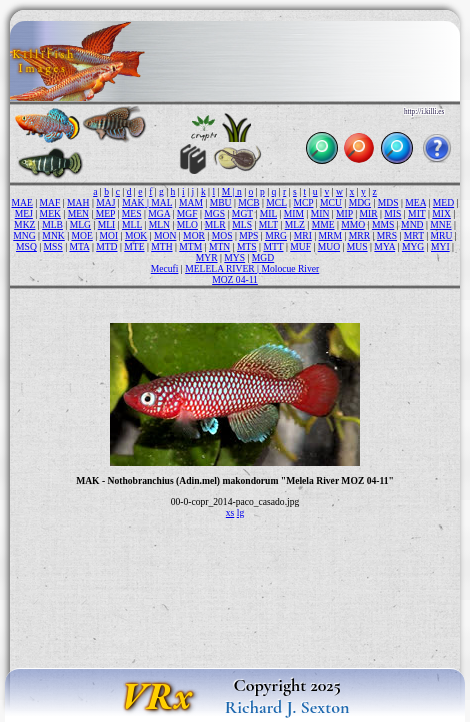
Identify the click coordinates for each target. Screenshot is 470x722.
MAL (161, 202)
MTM (190, 246)
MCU (331, 202)
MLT (268, 224)
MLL (132, 224)
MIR (368, 213)
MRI (303, 235)
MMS (383, 224)
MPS (248, 235)
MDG (360, 202)
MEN (78, 213)
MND (412, 224)
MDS (388, 202)
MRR (359, 235)
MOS (222, 235)
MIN (320, 213)
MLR (215, 224)
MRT (414, 235)
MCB (248, 202)
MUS (357, 246)
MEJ (24, 213)
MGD (263, 257)
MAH (78, 202)
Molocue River (290, 268)
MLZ (295, 224)
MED (443, 202)
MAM (191, 202)
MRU (442, 235)
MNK (53, 235)
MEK (50, 213)
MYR (207, 257)
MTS (247, 246)
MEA (415, 202)
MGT (242, 213)
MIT (416, 213)
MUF (300, 246)
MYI (440, 246)
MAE (22, 202)
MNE (440, 224)
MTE (134, 246)
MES (132, 213)
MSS (53, 246)
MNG (24, 235)
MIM (294, 213)
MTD (106, 246)
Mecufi (165, 268)
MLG (80, 224)
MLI (107, 224)
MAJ (105, 202)
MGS (214, 213)
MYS (234, 257)
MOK (136, 235)
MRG (276, 235)
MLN (159, 224)
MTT (273, 246)
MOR (194, 235)
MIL (268, 213)
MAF (50, 202)
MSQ (26, 246)
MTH (161, 246)
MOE (81, 235)
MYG (413, 246)
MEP (105, 213)
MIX (441, 213)
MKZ (24, 224)
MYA (384, 246)
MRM (330, 235)
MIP (344, 213)
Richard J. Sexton (287, 707)
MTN (219, 246)
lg (240, 512)
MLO (187, 224)
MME (323, 224)
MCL (276, 202)
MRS (387, 235)
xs (230, 512)
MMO (353, 224)
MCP (303, 202)
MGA (159, 213)
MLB (52, 224)
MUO (329, 246)
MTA (79, 246)
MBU (221, 202)
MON (165, 235)
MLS (242, 224)
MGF (187, 213)
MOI (109, 235)
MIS (392, 213)
